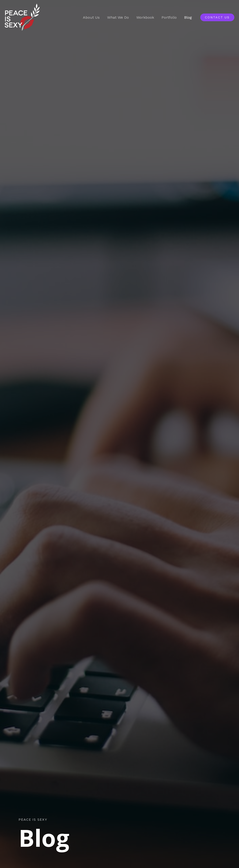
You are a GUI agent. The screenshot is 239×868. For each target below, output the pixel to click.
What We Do (118, 17)
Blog (188, 17)
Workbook (145, 17)
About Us (91, 17)
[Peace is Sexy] (22, 17)
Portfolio (169, 17)
